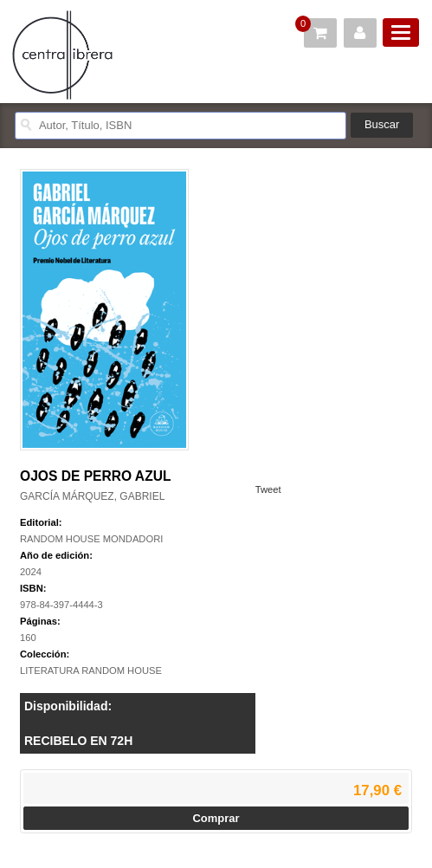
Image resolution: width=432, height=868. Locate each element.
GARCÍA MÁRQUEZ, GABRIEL (92, 496)
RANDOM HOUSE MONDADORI (91, 539)
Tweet (268, 489)
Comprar (216, 818)
